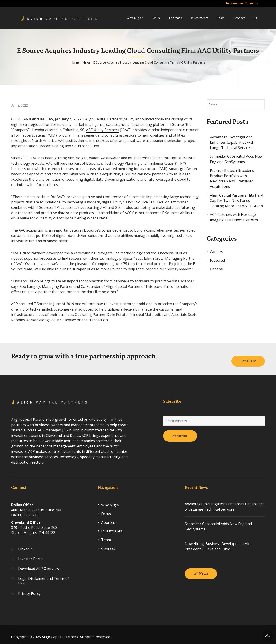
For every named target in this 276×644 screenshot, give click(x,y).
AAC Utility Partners (103, 130)
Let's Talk (248, 357)
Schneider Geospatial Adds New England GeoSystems (236, 159)
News (86, 62)
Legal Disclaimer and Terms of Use (44, 577)
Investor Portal (31, 554)
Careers (216, 252)
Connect (239, 18)
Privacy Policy (29, 589)
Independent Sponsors (242, 3)
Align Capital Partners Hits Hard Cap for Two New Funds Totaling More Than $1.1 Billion (236, 201)
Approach (175, 18)
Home (75, 62)
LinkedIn (25, 545)
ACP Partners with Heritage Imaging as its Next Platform (234, 217)
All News (201, 569)
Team (221, 18)
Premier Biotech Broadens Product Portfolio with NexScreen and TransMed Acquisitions (232, 178)
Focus (156, 18)
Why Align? (135, 18)
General (216, 269)
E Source (177, 124)
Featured (217, 260)
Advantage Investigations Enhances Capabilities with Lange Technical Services (232, 142)
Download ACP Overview (39, 564)
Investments (200, 18)
